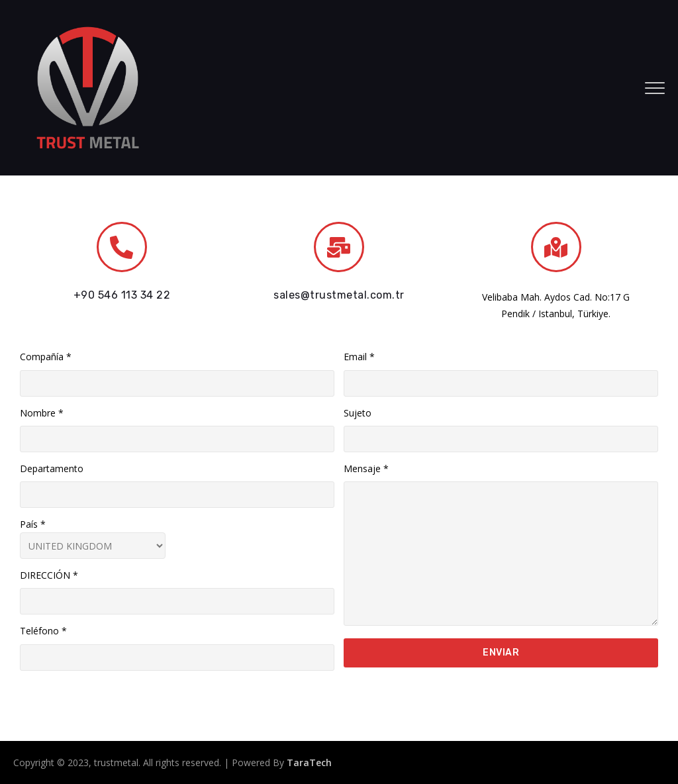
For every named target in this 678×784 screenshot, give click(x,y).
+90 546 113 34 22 (122, 295)
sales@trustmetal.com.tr (339, 295)
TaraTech (309, 762)
